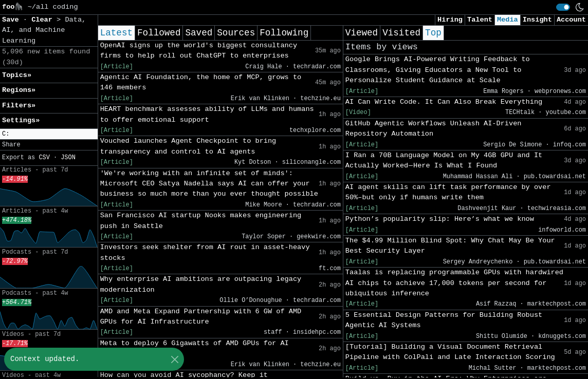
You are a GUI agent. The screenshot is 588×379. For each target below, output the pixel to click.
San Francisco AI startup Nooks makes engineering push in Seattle (201, 221)
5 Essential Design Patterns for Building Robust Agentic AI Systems (444, 320)
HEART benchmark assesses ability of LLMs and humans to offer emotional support (207, 114)
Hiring (450, 20)
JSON (68, 158)
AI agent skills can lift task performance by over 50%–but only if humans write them (448, 192)
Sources (236, 33)
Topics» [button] (17, 75)
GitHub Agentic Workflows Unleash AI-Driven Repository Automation (434, 129)
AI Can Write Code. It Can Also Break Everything (444, 102)
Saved (199, 33)
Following (284, 33)
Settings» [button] (21, 120)
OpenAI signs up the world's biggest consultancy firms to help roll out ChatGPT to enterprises (199, 51)
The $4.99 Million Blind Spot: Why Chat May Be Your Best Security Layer (450, 246)
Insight (537, 20)
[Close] (174, 359)
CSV (44, 158)
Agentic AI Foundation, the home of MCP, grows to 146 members (201, 82)
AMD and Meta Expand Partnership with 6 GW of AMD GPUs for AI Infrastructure (201, 317)
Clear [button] (44, 20)
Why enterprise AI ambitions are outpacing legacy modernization (201, 284)
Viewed (362, 33)
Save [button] (13, 20)
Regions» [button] (19, 90)
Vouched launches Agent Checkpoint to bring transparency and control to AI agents (188, 146)
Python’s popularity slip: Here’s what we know (440, 219)
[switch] (563, 7)
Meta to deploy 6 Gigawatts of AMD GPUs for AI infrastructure (195, 348)
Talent (480, 20)
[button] (49, 134)
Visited (401, 33)
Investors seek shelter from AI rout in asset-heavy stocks (205, 252)
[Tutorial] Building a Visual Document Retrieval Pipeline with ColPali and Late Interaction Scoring (450, 352)
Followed (159, 33)
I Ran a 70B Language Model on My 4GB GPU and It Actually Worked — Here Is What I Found (444, 160)
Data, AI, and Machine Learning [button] (44, 30)
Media (508, 20)
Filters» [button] (19, 106)
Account (571, 20)
